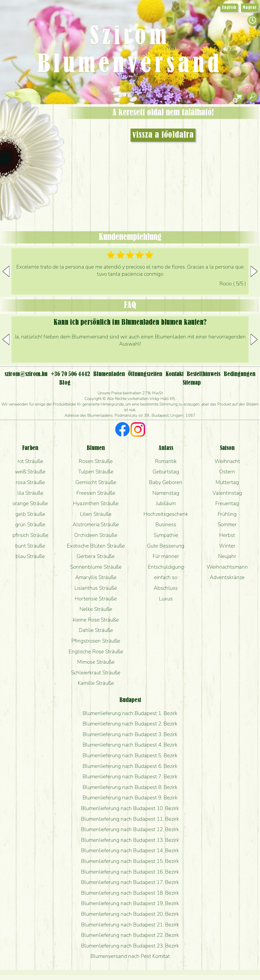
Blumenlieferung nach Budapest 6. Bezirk (130, 766)
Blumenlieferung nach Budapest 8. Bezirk (130, 787)
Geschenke (27, 120)
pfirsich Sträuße (30, 535)
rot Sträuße (30, 461)
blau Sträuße (30, 556)
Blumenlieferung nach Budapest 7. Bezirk (130, 776)
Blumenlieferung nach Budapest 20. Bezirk (130, 914)
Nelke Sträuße (96, 609)
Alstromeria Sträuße (96, 524)
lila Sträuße (30, 493)
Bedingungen (240, 374)
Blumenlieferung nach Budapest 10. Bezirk (130, 808)
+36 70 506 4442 (70, 374)
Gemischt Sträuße (96, 482)
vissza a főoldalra (163, 135)
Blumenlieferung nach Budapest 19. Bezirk (130, 903)
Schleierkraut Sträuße (96, 673)
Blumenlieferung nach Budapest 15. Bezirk (130, 861)
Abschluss (166, 588)
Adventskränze (227, 577)
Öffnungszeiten (145, 374)
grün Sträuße (30, 524)
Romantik (166, 461)
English (229, 8)
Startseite (15, 115)
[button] (254, 271)
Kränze (38, 174)
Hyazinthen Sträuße (96, 503)
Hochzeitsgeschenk (166, 514)
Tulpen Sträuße (96, 472)
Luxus (166, 599)
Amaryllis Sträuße (96, 577)
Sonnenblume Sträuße (96, 567)
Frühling (227, 514)
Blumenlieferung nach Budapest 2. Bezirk (130, 724)
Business (166, 524)
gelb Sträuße (30, 514)
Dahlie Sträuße (96, 630)
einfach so (166, 577)
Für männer (166, 556)
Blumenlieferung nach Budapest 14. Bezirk (130, 850)
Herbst (227, 535)
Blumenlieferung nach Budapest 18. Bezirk (130, 893)
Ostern (227, 472)
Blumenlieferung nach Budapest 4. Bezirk (130, 745)
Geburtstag (166, 472)
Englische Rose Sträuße (96, 651)
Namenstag (166, 493)
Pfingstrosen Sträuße (96, 641)
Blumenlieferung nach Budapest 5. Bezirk (130, 755)
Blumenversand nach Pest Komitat (130, 956)
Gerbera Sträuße (96, 556)
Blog (65, 383)
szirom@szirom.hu (26, 374)
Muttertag (227, 482)
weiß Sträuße (30, 472)
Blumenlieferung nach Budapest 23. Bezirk (130, 946)
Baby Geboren (166, 482)
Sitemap (192, 383)
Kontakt (175, 374)
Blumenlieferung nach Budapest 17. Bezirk (130, 882)
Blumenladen (34, 192)
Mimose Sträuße (96, 662)
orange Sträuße (30, 503)
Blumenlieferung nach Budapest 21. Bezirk (130, 925)
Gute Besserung (166, 546)
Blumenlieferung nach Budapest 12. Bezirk (130, 829)
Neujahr (227, 556)
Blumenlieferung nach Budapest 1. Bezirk (130, 713)
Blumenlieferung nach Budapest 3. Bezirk (130, 734)
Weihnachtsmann (227, 567)
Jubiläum (166, 503)
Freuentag (227, 503)
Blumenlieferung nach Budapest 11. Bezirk (130, 819)
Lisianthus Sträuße (96, 588)
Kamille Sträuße (96, 683)
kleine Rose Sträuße (96, 620)
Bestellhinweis (204, 374)
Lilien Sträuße (96, 514)
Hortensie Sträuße (96, 599)
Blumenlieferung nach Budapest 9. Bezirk (130, 798)
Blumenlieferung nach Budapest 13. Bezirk (130, 840)
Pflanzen (45, 146)
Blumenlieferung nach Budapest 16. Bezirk (130, 872)
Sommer (227, 524)
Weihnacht (227, 461)
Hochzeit (46, 161)
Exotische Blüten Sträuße (96, 546)
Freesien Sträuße (96, 493)
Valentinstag (227, 493)
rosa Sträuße (30, 482)
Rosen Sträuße (96, 461)
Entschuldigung (166, 567)
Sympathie (166, 535)
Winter (227, 546)
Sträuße (37, 133)
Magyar (250, 8)
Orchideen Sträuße (96, 535)
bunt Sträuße (30, 546)
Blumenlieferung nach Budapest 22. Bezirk (130, 935)
